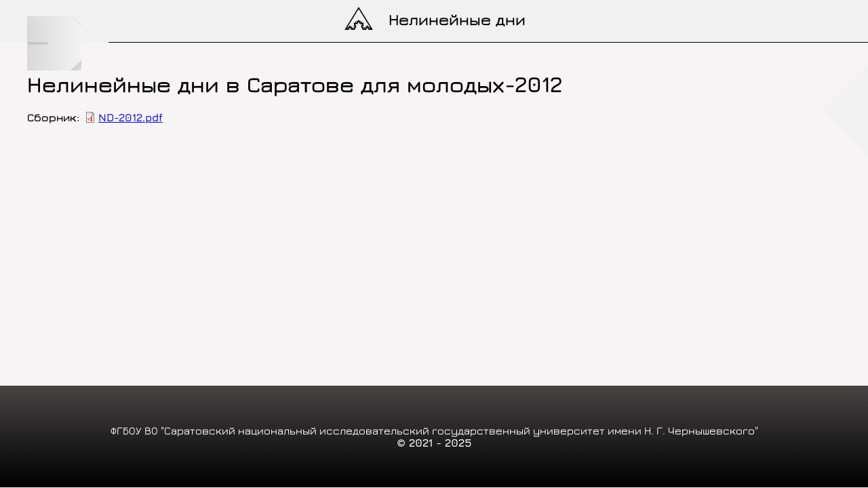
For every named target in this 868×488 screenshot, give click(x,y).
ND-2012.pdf (131, 117)
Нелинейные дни (457, 19)
